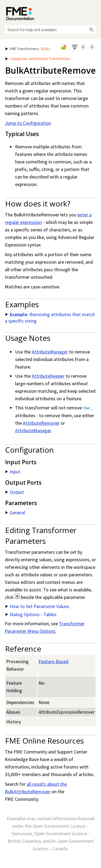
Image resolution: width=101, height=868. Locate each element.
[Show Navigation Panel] (93, 12)
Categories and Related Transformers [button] (38, 59)
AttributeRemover (41, 423)
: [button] (28, 49)
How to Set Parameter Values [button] (37, 606)
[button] (91, 30)
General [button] (15, 512)
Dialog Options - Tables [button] (31, 614)
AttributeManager (50, 352)
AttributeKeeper (48, 376)
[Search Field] (50, 30)
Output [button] (15, 492)
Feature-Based (53, 661)
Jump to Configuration (28, 123)
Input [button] (13, 472)
